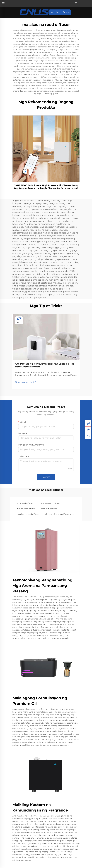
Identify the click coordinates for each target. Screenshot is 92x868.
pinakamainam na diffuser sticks (60, 514)
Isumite (46, 477)
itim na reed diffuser (26, 509)
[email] (88, 436)
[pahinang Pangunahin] (34, 12)
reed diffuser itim (49, 509)
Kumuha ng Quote (60, 12)
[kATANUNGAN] (88, 423)
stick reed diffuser (25, 503)
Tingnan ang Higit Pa (26, 382)
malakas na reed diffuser (28, 514)
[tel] (88, 430)
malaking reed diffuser (49, 503)
